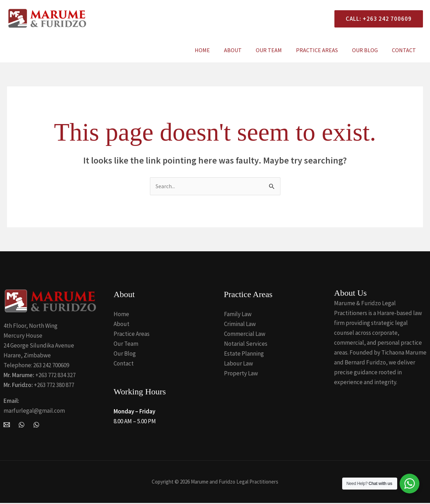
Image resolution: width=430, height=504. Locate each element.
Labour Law (238, 364)
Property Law (241, 374)
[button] (376, 19)
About (246, 50)
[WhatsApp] (22, 425)
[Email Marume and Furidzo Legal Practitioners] (7, 425)
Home (218, 50)
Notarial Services (246, 345)
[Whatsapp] (36, 425)
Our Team (279, 50)
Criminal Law (240, 325)
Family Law (238, 315)
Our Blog (369, 50)
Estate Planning (244, 355)
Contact (405, 50)
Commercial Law (245, 335)
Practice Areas (324, 50)
